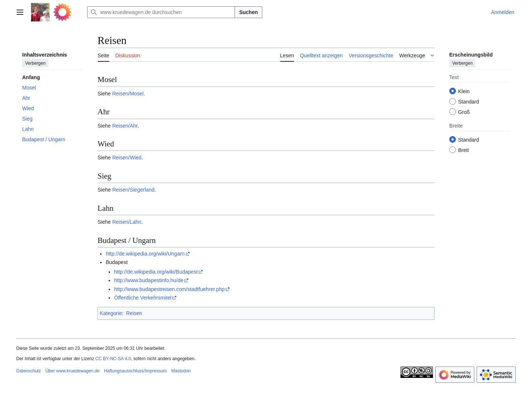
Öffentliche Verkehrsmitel (143, 298)
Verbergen (35, 63)
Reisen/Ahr (125, 126)
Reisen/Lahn (127, 222)
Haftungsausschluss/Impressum (135, 371)
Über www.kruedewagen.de (73, 371)
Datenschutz (29, 371)
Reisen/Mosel (128, 94)
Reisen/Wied (127, 158)
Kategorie (111, 313)
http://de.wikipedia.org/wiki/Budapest (156, 272)
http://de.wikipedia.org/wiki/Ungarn (145, 254)
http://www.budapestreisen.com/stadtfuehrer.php (170, 289)
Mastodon (181, 371)
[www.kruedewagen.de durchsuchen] (161, 12)
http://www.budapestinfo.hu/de (149, 280)
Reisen (134, 313)
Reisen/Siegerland (133, 190)
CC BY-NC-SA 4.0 (113, 359)
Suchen (248, 12)
